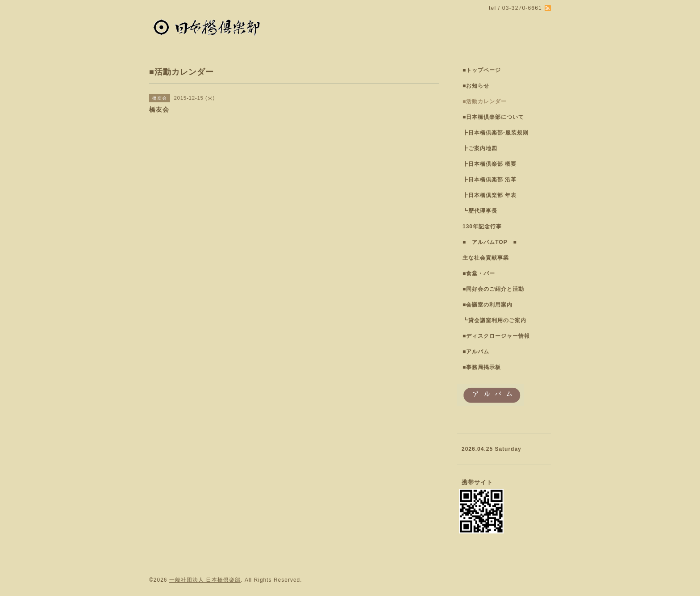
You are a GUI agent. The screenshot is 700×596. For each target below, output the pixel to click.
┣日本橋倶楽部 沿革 (490, 180)
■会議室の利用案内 (487, 305)
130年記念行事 (482, 227)
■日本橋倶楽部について (493, 117)
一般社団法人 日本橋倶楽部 (205, 580)
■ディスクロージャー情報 (496, 336)
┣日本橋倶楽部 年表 (490, 195)
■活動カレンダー (485, 101)
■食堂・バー (479, 273)
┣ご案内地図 (480, 148)
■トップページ (482, 70)
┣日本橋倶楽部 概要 (490, 164)
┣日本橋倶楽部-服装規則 (496, 133)
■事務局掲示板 (482, 367)
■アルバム (476, 352)
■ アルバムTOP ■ (490, 242)
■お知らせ (476, 86)
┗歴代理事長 (480, 211)
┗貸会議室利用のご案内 (494, 320)
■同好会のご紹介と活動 (493, 289)
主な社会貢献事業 (486, 258)
